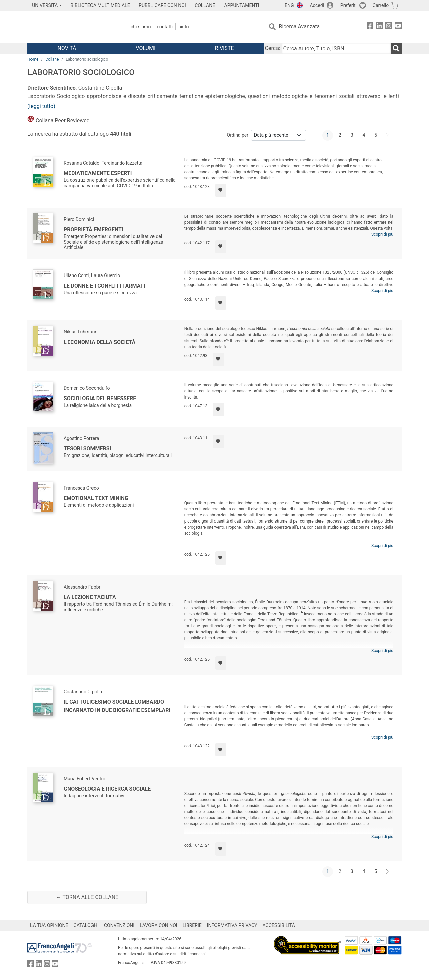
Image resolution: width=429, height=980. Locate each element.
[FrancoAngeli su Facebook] (370, 27)
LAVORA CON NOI (159, 925)
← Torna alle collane (87, 897)
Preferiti (348, 5)
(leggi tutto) (41, 106)
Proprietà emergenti (94, 229)
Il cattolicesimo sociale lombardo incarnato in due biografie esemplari (117, 706)
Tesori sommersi (87, 449)
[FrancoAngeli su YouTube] (398, 27)
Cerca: (273, 48)
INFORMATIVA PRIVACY (232, 925)
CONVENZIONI (119, 925)
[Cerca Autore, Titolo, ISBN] (336, 48)
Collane (52, 59)
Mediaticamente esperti (98, 173)
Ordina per (238, 135)
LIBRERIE (192, 925)
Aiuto (183, 27)
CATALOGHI (86, 925)
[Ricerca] (396, 48)
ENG (289, 5)
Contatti (165, 27)
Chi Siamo (141, 27)
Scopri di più (382, 234)
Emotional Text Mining (96, 498)
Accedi (317, 5)
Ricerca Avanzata (299, 27)
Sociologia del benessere (100, 398)
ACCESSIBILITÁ (279, 925)
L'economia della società (100, 342)
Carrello (381, 5)
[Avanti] (388, 135)
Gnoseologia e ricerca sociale (107, 789)
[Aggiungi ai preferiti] (221, 190)
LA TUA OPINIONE (49, 925)
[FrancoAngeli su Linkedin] (379, 27)
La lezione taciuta (90, 597)
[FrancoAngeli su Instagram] (389, 27)
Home (33, 59)
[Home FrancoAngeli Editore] (72, 27)
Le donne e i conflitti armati (104, 286)
